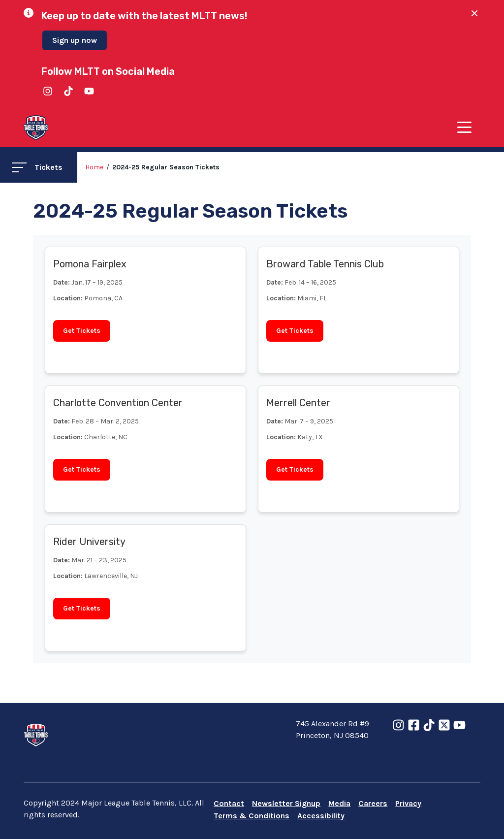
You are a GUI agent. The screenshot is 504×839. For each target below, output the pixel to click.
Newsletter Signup (286, 803)
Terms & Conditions (252, 816)
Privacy (408, 803)
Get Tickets (82, 331)
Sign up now (75, 40)
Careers (373, 803)
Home (94, 167)
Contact (229, 803)
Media (339, 803)
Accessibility (321, 816)
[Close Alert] (471, 13)
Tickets (37, 167)
